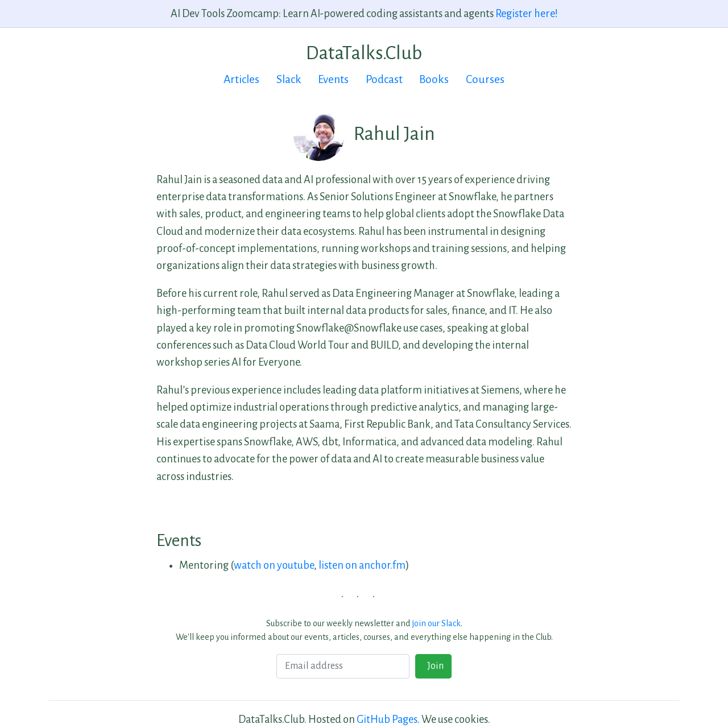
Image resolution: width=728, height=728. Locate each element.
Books (434, 79)
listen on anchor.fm (362, 565)
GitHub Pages (387, 719)
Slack (289, 79)
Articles (241, 79)
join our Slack (437, 623)
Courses (485, 79)
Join (434, 666)
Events (333, 79)
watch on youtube (274, 565)
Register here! (527, 14)
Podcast (384, 79)
